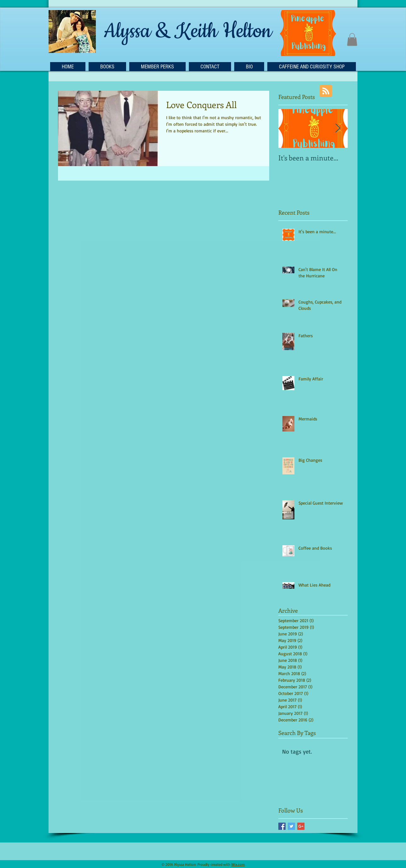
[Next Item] (338, 128)
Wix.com (238, 864)
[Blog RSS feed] (326, 91)
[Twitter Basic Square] (291, 826)
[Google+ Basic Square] (301, 826)
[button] (352, 40)
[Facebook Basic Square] (282, 826)
